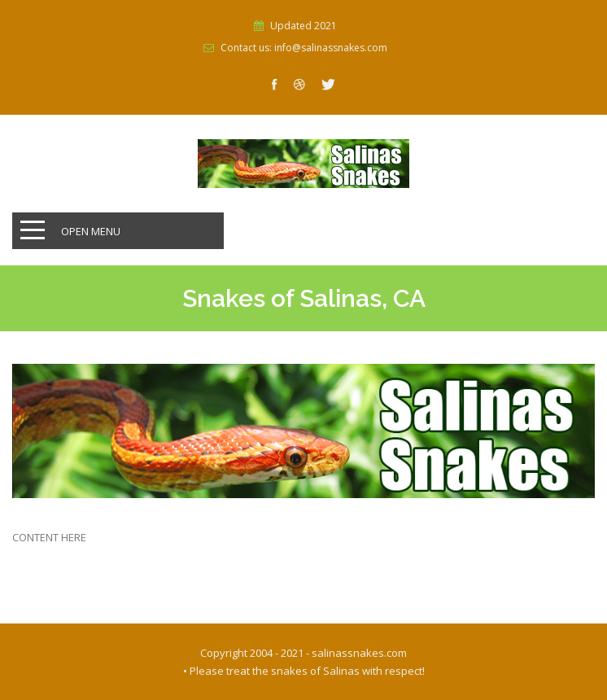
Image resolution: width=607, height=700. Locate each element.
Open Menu (91, 231)
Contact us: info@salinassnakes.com (304, 48)
